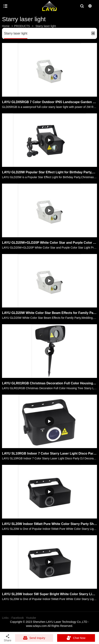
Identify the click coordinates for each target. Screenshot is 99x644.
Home (6, 26)
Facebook (18, 618)
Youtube (31, 618)
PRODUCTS (22, 26)
